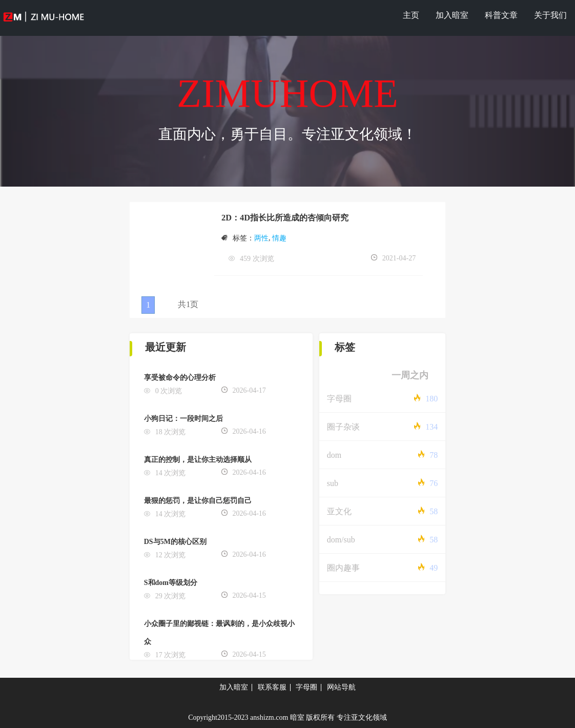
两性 (261, 238)
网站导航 (341, 687)
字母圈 (339, 399)
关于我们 (550, 15)
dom (334, 455)
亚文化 (339, 511)
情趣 (279, 238)
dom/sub (341, 540)
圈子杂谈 (343, 427)
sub (333, 483)
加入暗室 (452, 15)
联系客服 (272, 687)
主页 (411, 15)
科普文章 (501, 15)
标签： (238, 238)
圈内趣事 (343, 568)
